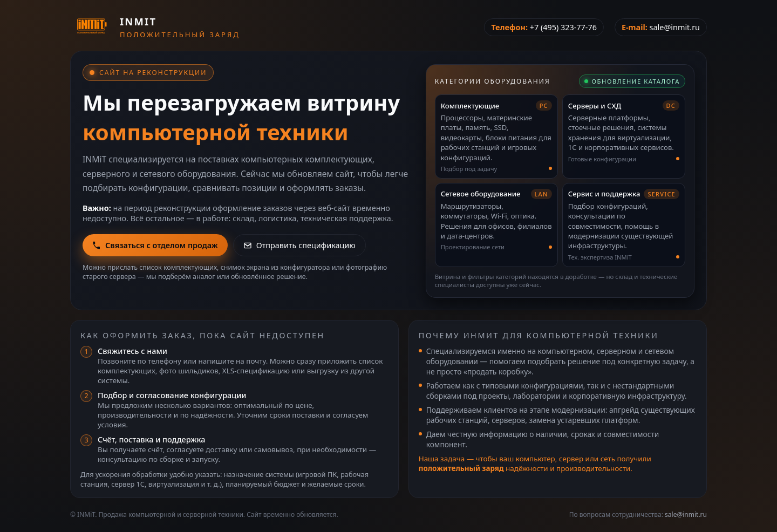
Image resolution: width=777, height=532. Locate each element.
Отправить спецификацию (299, 245)
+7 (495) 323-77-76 (563, 27)
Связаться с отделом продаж (155, 245)
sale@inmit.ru (675, 27)
